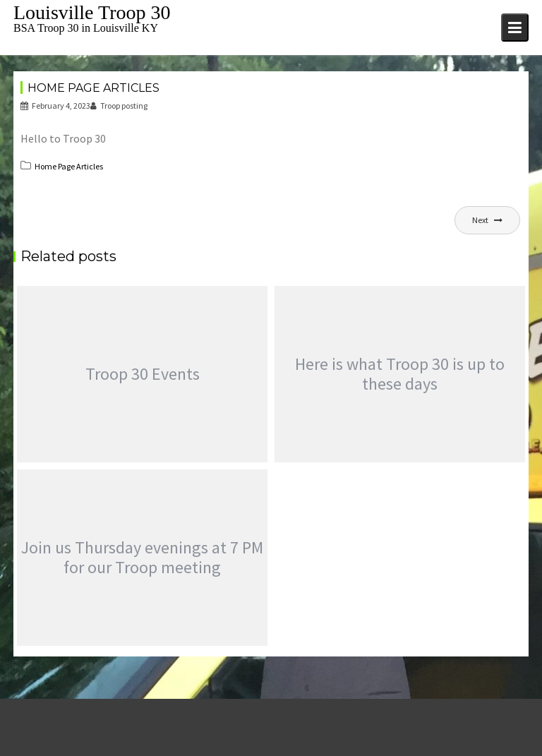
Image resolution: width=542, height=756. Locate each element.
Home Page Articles (69, 166)
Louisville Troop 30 (92, 12)
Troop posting (119, 106)
